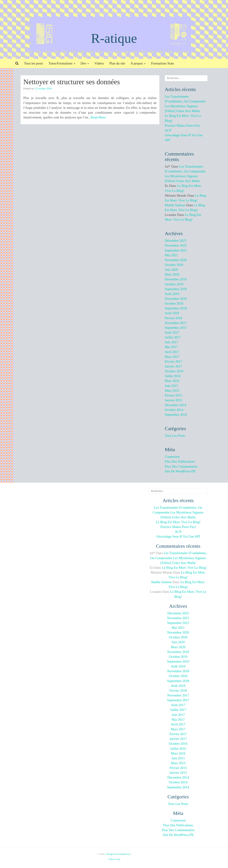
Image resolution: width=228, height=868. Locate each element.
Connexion (172, 457)
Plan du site (117, 63)
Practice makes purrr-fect (182, 125)
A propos (138, 63)
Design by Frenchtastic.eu (118, 854)
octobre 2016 (174, 371)
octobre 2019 (174, 284)
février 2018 (173, 318)
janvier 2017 (173, 366)
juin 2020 (171, 270)
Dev (85, 63)
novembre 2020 (176, 260)
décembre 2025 (176, 241)
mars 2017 (172, 357)
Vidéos (99, 63)
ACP (168, 130)
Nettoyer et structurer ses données (72, 82)
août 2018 (172, 313)
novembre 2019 (176, 279)
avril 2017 (172, 352)
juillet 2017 (173, 337)
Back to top (114, 859)
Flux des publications (180, 461)
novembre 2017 (176, 323)
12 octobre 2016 (43, 89)
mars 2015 (172, 391)
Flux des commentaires (181, 466)
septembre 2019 (176, 289)
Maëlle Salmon (175, 205)
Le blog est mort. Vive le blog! (178, 522)
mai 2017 (171, 347)
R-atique (114, 38)
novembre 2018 (176, 299)
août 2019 (172, 294)
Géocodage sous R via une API (178, 536)
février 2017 (173, 362)
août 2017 (172, 332)
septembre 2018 (176, 308)
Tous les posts (33, 63)
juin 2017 (171, 342)
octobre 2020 (174, 265)
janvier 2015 (173, 400)
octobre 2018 (174, 303)
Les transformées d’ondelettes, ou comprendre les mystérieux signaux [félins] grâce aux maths (178, 512)
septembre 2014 (176, 415)
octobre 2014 (174, 410)
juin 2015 (171, 386)
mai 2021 (171, 255)
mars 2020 (172, 274)
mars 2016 (172, 381)
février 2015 (173, 395)
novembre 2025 (176, 245)
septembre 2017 (176, 328)
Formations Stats (162, 63)
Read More (98, 117)
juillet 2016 (173, 376)
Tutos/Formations (62, 63)
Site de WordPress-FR (180, 471)
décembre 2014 (176, 405)
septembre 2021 (176, 250)
